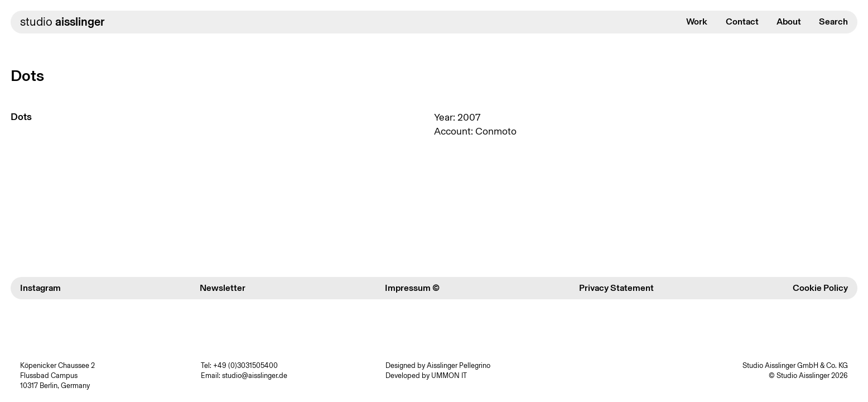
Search (833, 21)
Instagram (40, 288)
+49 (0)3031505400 (245, 365)
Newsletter (223, 288)
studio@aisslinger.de (255, 375)
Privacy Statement (616, 288)
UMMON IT (449, 375)
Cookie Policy (820, 288)
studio (62, 21)
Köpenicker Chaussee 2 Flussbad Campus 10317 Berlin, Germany (57, 375)
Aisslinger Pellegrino (459, 365)
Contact (742, 21)
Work (697, 21)
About (789, 21)
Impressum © (412, 288)
